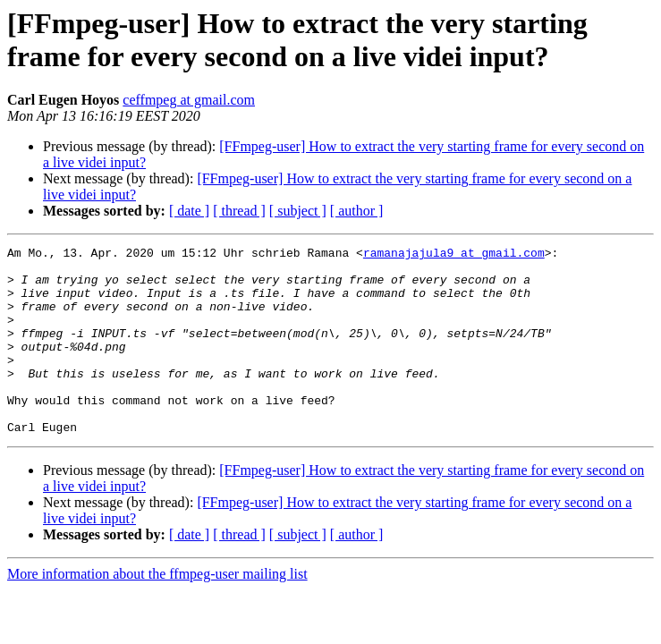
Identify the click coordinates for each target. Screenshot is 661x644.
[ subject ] (298, 211)
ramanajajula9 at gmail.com (454, 255)
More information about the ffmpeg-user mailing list (157, 611)
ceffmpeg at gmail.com (189, 100)
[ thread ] (239, 211)
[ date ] (189, 211)
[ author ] (357, 211)
